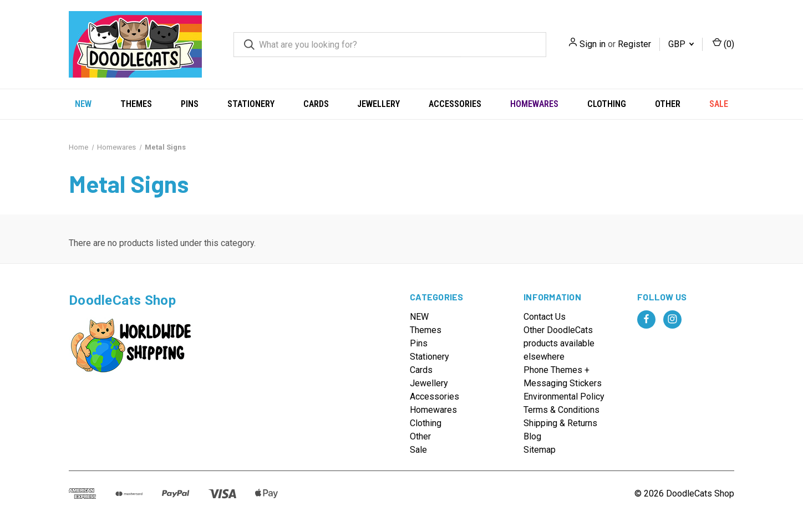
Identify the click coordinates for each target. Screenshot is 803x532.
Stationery (251, 104)
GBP (681, 44)
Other (668, 104)
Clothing (607, 104)
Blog (532, 436)
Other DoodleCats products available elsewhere (559, 343)
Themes (136, 104)
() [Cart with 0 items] (723, 44)
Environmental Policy (564, 397)
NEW (83, 104)
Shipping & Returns (560, 423)
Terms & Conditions (561, 410)
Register (634, 44)
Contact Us (545, 317)
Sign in (593, 44)
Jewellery (378, 104)
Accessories (455, 104)
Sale (719, 104)
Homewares (534, 104)
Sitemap (540, 450)
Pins (190, 104)
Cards (316, 104)
